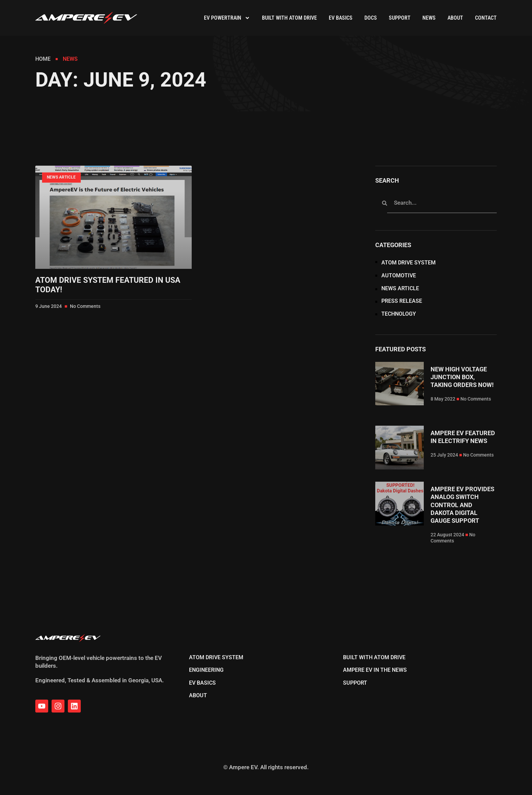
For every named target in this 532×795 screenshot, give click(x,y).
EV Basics (341, 18)
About (455, 18)
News (429, 18)
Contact (486, 18)
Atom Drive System (408, 263)
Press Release (402, 301)
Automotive (399, 276)
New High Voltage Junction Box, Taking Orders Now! (462, 377)
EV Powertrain (227, 18)
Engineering (206, 670)
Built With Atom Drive (289, 18)
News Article (400, 289)
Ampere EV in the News (375, 670)
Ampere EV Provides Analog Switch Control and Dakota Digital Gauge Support (462, 505)
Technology (399, 314)
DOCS (371, 18)
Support (400, 18)
